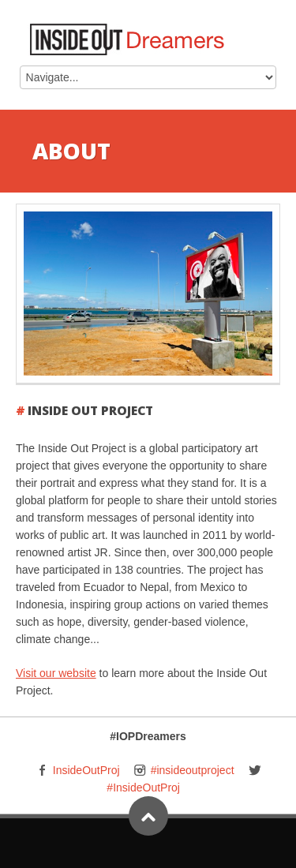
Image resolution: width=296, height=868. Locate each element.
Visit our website (56, 673)
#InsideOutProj (143, 788)
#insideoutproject (193, 770)
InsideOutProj (86, 770)
